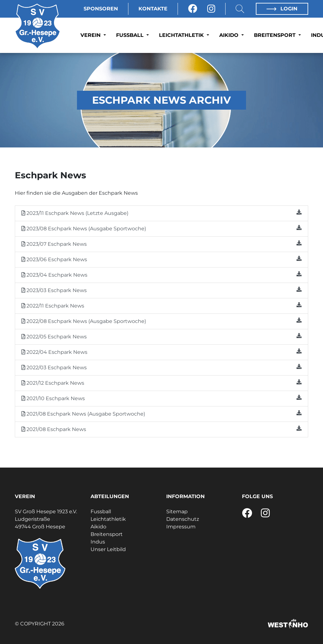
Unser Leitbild (108, 549)
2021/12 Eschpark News (161, 383)
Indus (98, 542)
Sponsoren (101, 9)
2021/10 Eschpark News (161, 398)
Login (282, 9)
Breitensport (276, 35)
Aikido (230, 35)
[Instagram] (211, 9)
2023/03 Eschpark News (161, 290)
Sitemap (177, 512)
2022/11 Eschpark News (161, 305)
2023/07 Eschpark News (161, 244)
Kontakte (153, 9)
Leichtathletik (182, 35)
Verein (91, 35)
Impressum (181, 527)
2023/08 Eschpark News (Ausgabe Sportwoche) (161, 228)
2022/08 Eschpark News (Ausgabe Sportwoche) (161, 321)
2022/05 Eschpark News (161, 336)
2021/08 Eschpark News (161, 429)
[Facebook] (193, 9)
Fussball (131, 35)
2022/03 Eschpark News (161, 367)
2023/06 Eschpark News (161, 259)
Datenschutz (183, 519)
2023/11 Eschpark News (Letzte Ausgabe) (161, 213)
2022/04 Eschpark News (161, 352)
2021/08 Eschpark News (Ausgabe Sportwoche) (161, 414)
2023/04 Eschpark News (161, 275)
